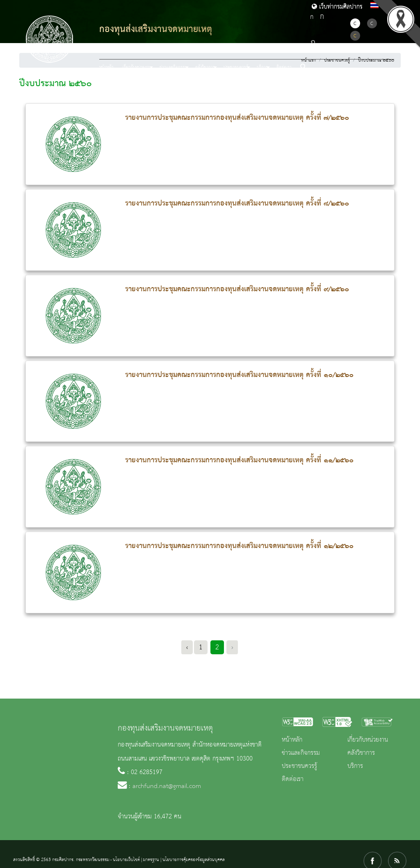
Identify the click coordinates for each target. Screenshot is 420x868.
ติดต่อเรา (284, 67)
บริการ (355, 766)
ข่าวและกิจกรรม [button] (173, 67)
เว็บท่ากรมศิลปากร (337, 7)
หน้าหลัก (106, 67)
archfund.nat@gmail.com (167, 786)
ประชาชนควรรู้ (299, 766)
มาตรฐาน (151, 860)
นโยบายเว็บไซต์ (126, 860)
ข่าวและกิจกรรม (301, 753)
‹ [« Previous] (187, 647)
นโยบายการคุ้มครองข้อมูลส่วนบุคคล (194, 860)
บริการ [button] (262, 67)
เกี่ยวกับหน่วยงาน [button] (137, 67)
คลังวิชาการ (361, 753)
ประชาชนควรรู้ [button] (236, 67)
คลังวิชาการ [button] (205, 67)
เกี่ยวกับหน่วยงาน (368, 740)
